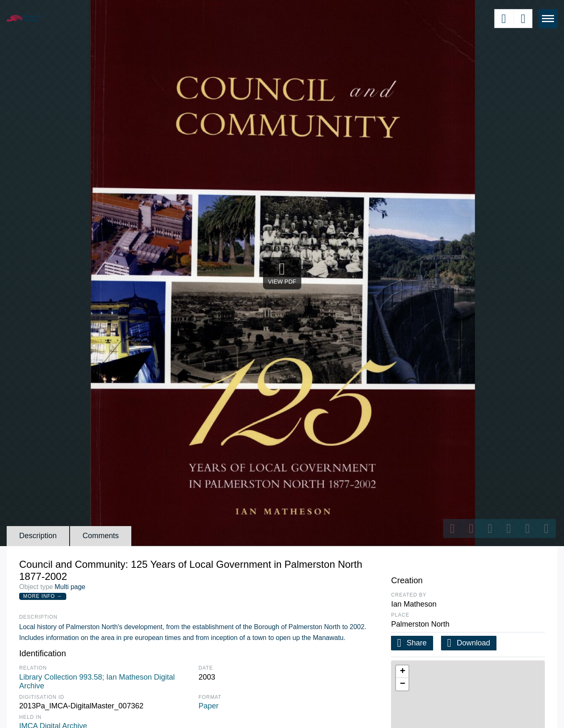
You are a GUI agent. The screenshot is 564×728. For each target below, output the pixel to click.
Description (38, 536)
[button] (402, 672)
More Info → (43, 596)
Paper (208, 706)
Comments (101, 536)
